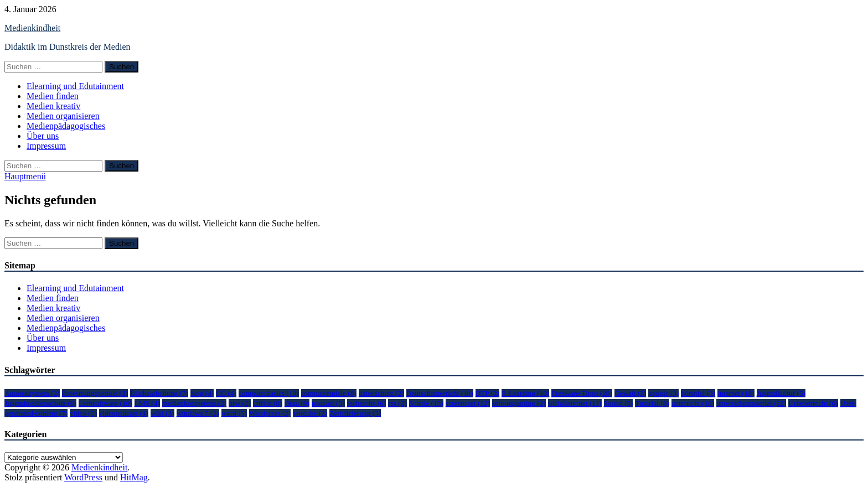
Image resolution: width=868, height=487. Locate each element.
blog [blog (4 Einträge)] (202, 393)
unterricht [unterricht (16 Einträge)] (693, 403)
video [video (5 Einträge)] (83, 413)
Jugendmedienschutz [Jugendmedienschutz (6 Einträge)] (40, 403)
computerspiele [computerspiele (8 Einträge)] (329, 393)
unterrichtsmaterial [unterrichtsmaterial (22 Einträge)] (751, 403)
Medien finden (53, 96)
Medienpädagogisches (66, 126)
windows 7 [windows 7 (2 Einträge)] (198, 413)
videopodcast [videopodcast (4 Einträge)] (124, 413)
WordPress (83, 477)
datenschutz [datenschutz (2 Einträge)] (381, 393)
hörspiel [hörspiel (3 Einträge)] (698, 393)
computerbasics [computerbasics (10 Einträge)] (268, 393)
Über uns (43, 136)
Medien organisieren (63, 116)
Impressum (46, 146)
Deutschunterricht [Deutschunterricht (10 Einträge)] (440, 393)
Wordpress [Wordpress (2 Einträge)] (270, 413)
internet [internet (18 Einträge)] (736, 393)
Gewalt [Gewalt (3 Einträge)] (630, 393)
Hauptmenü (25, 176)
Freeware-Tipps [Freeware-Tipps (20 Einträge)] (582, 393)
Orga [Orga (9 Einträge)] (297, 403)
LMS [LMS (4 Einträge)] (147, 403)
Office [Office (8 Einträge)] (268, 403)
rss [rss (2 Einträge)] (397, 403)
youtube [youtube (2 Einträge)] (310, 413)
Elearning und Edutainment (75, 86)
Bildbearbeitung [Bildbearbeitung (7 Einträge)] (159, 393)
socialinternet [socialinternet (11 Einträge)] (575, 403)
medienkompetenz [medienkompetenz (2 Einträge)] (195, 403)
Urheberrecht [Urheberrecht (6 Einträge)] (813, 403)
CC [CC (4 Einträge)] (226, 393)
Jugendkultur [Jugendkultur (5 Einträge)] (781, 393)
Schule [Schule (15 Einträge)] (426, 403)
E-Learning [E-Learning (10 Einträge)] (525, 393)
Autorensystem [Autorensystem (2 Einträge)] (32, 393)
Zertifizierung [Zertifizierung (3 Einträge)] (355, 413)
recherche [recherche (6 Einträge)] (367, 403)
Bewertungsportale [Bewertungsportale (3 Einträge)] (95, 393)
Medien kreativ (53, 106)
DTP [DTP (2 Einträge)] (488, 393)
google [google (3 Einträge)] (663, 393)
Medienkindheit (32, 28)
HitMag (134, 477)
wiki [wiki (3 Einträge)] (162, 413)
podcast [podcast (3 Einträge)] (328, 403)
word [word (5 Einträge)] (234, 413)
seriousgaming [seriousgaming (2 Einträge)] (519, 403)
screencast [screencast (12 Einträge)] (468, 403)
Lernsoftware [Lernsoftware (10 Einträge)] (105, 403)
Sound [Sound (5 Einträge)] (619, 403)
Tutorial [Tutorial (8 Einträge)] (652, 403)
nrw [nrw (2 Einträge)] (240, 403)
